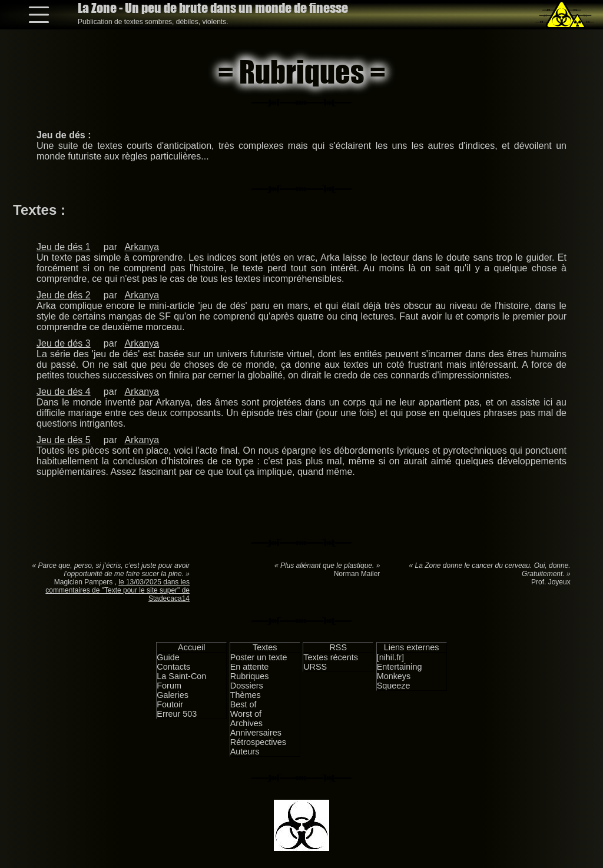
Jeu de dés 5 (64, 440)
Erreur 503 (177, 714)
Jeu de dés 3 (64, 343)
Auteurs (245, 751)
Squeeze (394, 686)
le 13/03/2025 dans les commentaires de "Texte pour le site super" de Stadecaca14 (117, 590)
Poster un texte (259, 657)
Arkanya (142, 247)
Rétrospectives (258, 742)
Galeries (173, 695)
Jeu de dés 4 (64, 392)
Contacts (173, 667)
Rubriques (250, 676)
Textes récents (331, 657)
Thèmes (246, 695)
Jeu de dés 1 (64, 247)
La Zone (213, 8)
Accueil (191, 647)
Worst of (246, 714)
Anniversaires (256, 733)
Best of (243, 704)
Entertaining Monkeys (400, 671)
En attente (250, 667)
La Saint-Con (181, 676)
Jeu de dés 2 (64, 295)
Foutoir (170, 704)
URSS (315, 667)
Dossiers (247, 686)
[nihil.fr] (390, 657)
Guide (168, 657)
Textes (265, 647)
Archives (246, 723)
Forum (169, 686)
